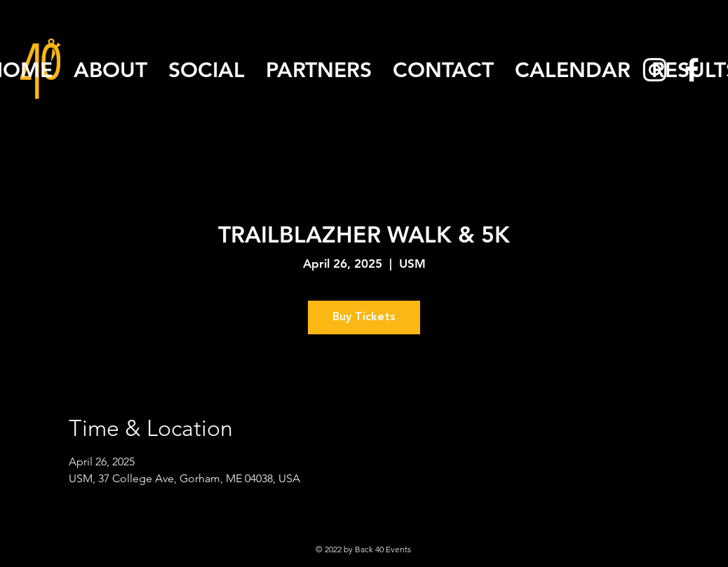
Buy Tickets (364, 317)
